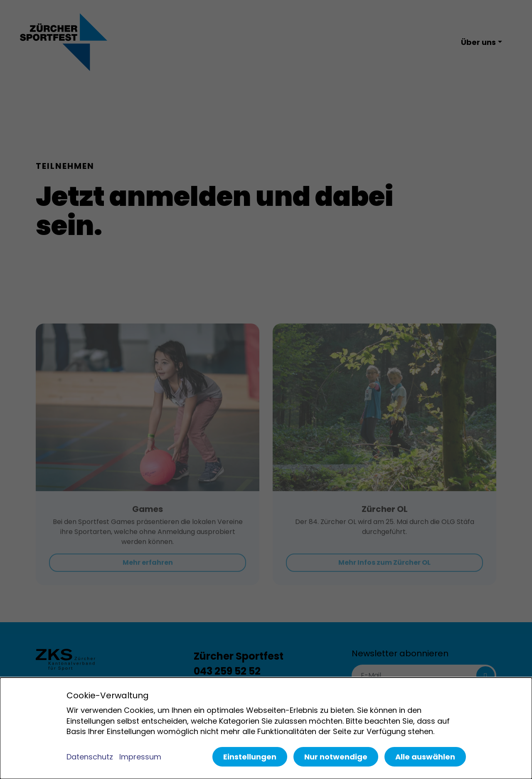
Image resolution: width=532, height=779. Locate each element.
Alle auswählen (425, 757)
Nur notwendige (336, 757)
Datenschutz (90, 757)
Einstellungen (250, 757)
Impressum (140, 757)
